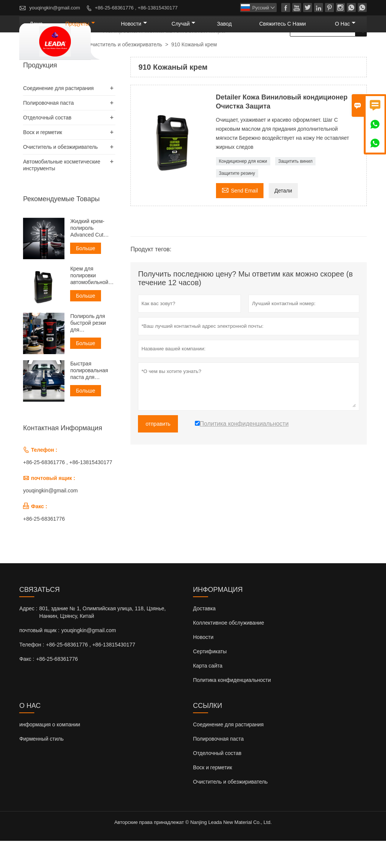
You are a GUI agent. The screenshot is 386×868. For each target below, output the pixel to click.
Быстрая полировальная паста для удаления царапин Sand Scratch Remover (90, 398)
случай (227, 51)
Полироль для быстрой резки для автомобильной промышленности (92, 350)
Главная (32, 72)
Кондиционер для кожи (243, 188)
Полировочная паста (48, 130)
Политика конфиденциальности (232, 707)
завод (258, 51)
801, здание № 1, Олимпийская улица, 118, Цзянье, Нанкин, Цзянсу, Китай (103, 639)
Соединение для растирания (58, 115)
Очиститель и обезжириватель (125, 72)
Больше (85, 275)
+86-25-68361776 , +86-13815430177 (136, 8)
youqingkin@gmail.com (55, 8)
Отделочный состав (47, 145)
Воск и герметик (43, 159)
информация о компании (50, 752)
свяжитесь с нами (303, 51)
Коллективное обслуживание (228, 650)
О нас (350, 51)
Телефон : (32, 672)
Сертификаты (210, 679)
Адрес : (28, 636)
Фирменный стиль (41, 766)
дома (115, 51)
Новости (203, 664)
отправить (158, 451)
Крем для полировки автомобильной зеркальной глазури (89, 303)
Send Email (240, 217)
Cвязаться (39, 617)
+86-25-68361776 (44, 546)
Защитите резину (237, 200)
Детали (283, 218)
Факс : (27, 686)
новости (189, 51)
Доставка (204, 636)
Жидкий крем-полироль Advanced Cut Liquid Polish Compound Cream (92, 255)
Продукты (148, 51)
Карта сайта (208, 693)
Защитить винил (295, 188)
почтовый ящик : (39, 657)
